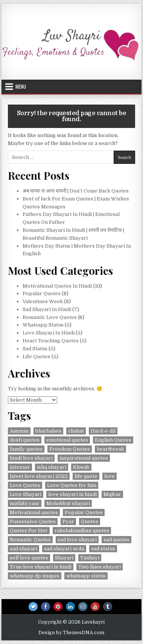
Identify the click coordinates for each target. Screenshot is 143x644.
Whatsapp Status (43, 325)
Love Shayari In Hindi (49, 333)
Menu (21, 86)
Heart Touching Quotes (51, 341)
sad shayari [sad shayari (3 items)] (24, 549)
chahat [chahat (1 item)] (76, 431)
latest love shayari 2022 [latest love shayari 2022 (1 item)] (39, 476)
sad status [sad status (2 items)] (103, 549)
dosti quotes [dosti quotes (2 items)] (25, 440)
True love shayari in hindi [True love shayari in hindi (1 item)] (41, 567)
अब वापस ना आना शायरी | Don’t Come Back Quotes (77, 191)
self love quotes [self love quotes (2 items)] (29, 558)
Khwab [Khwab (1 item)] (81, 467)
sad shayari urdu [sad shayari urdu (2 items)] (64, 549)
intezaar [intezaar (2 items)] (20, 467)
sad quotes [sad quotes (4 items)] (116, 540)
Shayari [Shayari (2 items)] (64, 558)
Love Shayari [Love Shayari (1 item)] (26, 494)
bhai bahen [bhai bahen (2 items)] (48, 431)
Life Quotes (37, 357)
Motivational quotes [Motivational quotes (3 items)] (34, 512)
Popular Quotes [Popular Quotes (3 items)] (84, 512)
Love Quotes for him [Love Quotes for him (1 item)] (72, 485)
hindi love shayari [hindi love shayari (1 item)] (31, 458)
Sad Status (35, 349)
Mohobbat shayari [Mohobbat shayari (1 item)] (68, 503)
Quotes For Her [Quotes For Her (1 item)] (29, 531)
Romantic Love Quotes (50, 317)
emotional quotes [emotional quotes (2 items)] (67, 440)
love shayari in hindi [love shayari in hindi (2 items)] (72, 494)
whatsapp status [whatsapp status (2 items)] (86, 576)
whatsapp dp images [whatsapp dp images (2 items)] (35, 576)
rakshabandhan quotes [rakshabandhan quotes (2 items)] (82, 531)
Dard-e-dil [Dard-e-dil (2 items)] (103, 431)
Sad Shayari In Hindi (47, 309)
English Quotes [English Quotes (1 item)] (113, 440)
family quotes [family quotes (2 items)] (26, 449)
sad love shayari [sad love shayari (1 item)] (77, 540)
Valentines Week (43, 301)
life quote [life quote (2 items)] (86, 476)
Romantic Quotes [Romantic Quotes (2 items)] (30, 540)
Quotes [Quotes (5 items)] (90, 522)
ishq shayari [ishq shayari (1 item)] (52, 467)
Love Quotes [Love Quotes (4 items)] (25, 485)
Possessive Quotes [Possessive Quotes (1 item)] (33, 522)
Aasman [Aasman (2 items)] (19, 431)
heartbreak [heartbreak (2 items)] (110, 449)
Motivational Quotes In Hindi (57, 286)
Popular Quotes (42, 293)
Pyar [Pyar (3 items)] (68, 522)
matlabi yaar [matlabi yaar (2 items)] (25, 503)
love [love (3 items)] (110, 476)
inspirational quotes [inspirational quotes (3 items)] (84, 458)
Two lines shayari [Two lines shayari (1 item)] (100, 567)
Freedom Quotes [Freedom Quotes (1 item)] (70, 449)
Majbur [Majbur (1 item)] (112, 494)
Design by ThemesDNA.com (71, 633)
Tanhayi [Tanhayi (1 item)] (90, 558)
